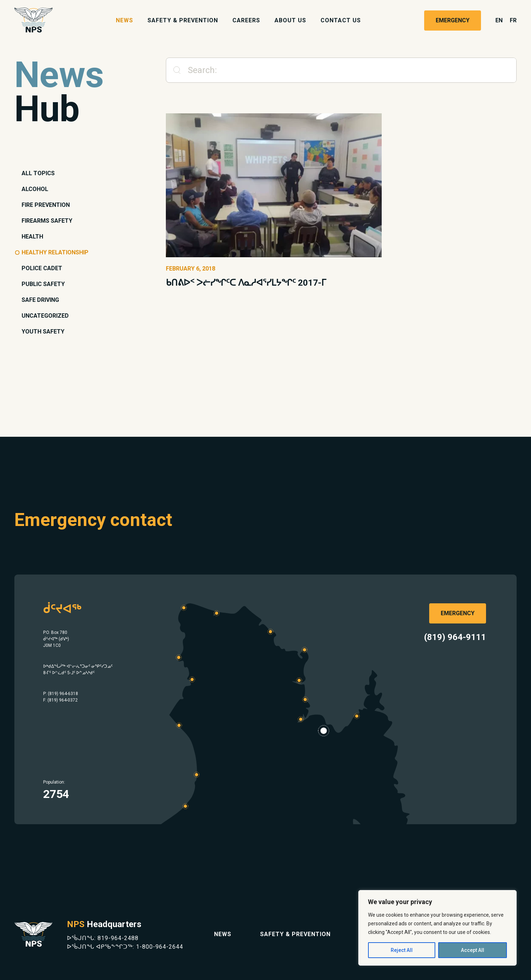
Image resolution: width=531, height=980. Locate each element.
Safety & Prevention (183, 20)
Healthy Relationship (55, 252)
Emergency (453, 20)
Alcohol (35, 189)
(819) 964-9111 (455, 637)
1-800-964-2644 (160, 947)
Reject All (402, 950)
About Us (290, 20)
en (499, 20)
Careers (246, 20)
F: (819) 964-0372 (60, 700)
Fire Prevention (46, 205)
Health (32, 237)
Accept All (473, 950)
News (124, 20)
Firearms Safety (47, 221)
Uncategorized (45, 316)
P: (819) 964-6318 (61, 694)
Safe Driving (40, 300)
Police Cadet (42, 268)
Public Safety (43, 284)
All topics (38, 173)
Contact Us (341, 20)
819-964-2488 (118, 938)
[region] (437, 928)
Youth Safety (43, 332)
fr (513, 20)
